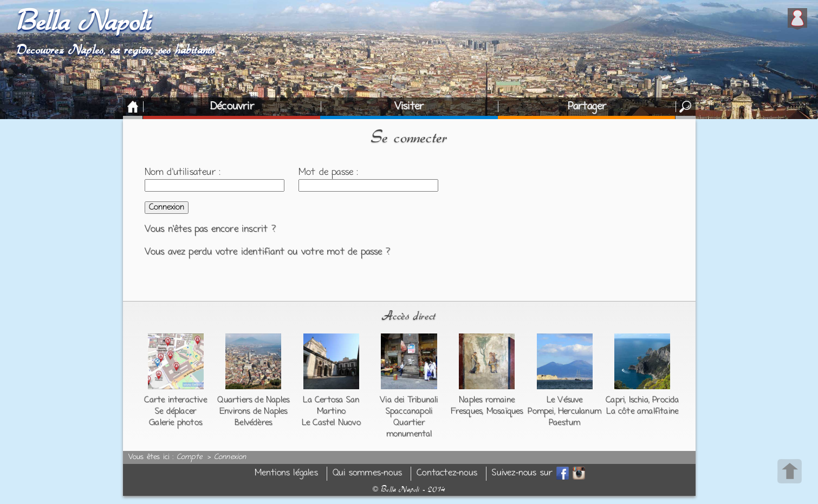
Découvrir (232, 107)
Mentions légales (286, 473)
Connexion (230, 457)
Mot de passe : (329, 173)
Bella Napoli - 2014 (409, 489)
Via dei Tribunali (409, 400)
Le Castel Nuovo (331, 423)
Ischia (639, 400)
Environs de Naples (254, 411)
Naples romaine (487, 400)
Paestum (564, 423)
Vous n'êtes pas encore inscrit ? (210, 230)
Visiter (409, 107)
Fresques (467, 411)
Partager (587, 107)
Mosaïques (505, 411)
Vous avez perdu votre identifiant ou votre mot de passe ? (267, 252)
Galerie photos (176, 423)
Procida (666, 400)
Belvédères (253, 423)
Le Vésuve (565, 400)
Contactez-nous (447, 473)
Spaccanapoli (409, 411)
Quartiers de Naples (253, 400)
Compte (189, 457)
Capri (615, 400)
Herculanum (580, 411)
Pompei (541, 411)
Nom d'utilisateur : (183, 173)
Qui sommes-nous (367, 473)
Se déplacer (176, 411)
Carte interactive (175, 400)
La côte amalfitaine (642, 411)
